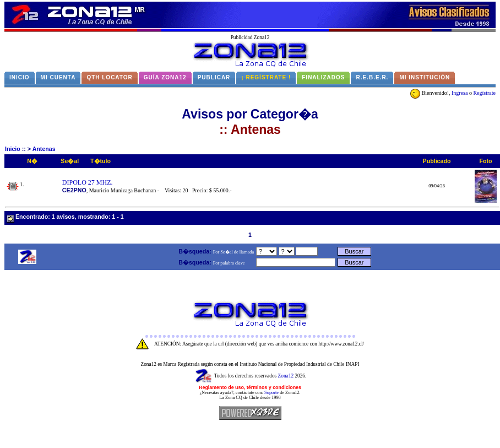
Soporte (271, 393)
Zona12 (286, 376)
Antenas (44, 149)
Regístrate (484, 93)
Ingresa (460, 93)
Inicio (13, 149)
